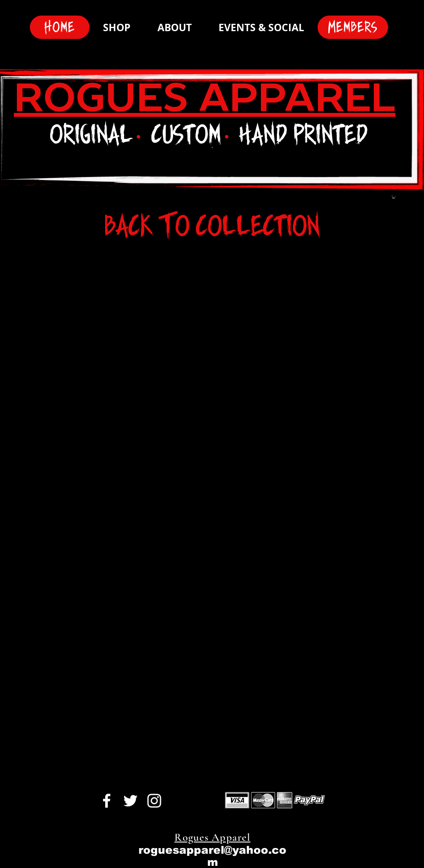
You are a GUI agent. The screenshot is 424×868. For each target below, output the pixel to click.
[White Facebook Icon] (107, 801)
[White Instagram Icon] (154, 801)
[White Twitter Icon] (130, 801)
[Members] (353, 27)
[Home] (60, 27)
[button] (394, 197)
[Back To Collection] (212, 226)
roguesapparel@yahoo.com (212, 856)
